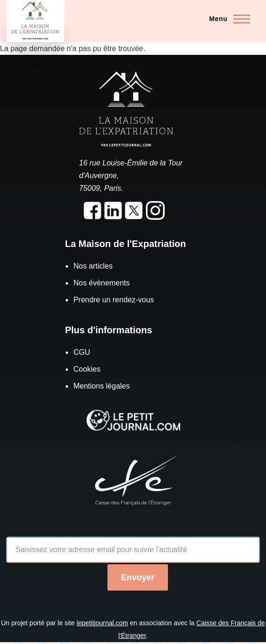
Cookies (87, 369)
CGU (82, 352)
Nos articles (93, 266)
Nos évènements (101, 283)
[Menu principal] (227, 19)
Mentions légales (101, 386)
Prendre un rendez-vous (114, 300)
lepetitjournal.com (102, 623)
